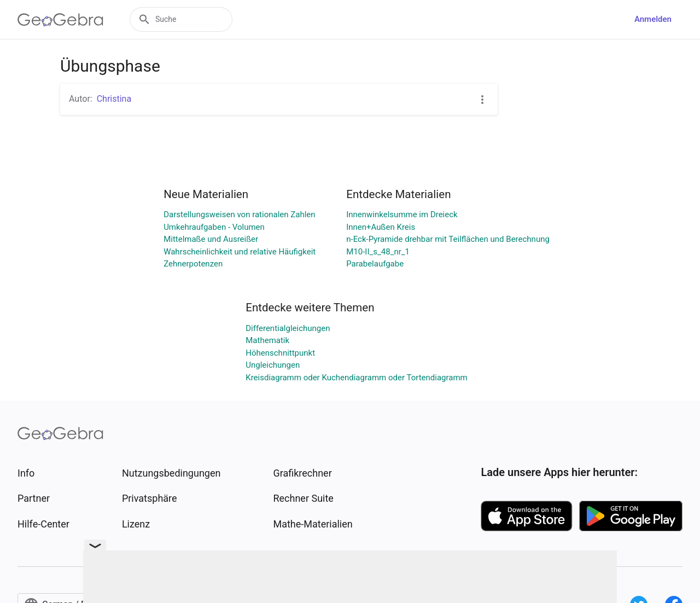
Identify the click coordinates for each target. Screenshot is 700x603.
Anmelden (653, 19)
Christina (114, 99)
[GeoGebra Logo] (60, 20)
